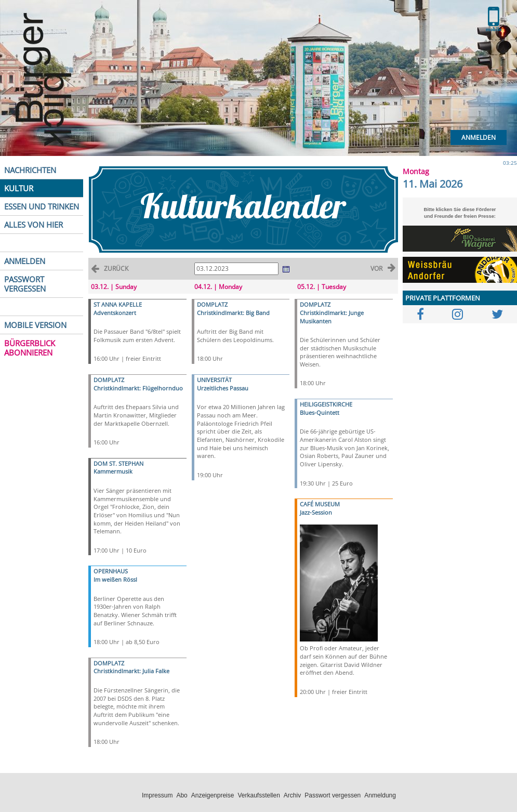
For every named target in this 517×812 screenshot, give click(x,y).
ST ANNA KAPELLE (118, 304)
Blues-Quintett (320, 412)
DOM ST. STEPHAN (118, 463)
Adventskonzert (115, 313)
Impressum (157, 795)
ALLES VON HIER (34, 225)
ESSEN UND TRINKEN (42, 206)
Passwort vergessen (333, 795)
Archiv (292, 795)
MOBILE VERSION (35, 325)
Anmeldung (380, 795)
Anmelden (479, 137)
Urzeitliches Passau (223, 388)
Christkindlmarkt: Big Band (233, 313)
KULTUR (19, 188)
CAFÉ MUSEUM (320, 504)
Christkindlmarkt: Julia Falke (131, 671)
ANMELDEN (25, 261)
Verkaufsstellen (258, 795)
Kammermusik (113, 471)
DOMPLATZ (109, 380)
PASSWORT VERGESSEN (25, 284)
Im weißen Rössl (115, 579)
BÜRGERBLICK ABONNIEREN (30, 348)
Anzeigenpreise (213, 795)
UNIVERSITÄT (214, 380)
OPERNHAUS (111, 571)
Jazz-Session (316, 512)
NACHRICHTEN (30, 170)
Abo (182, 795)
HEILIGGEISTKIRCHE (326, 404)
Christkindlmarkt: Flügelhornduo (138, 388)
